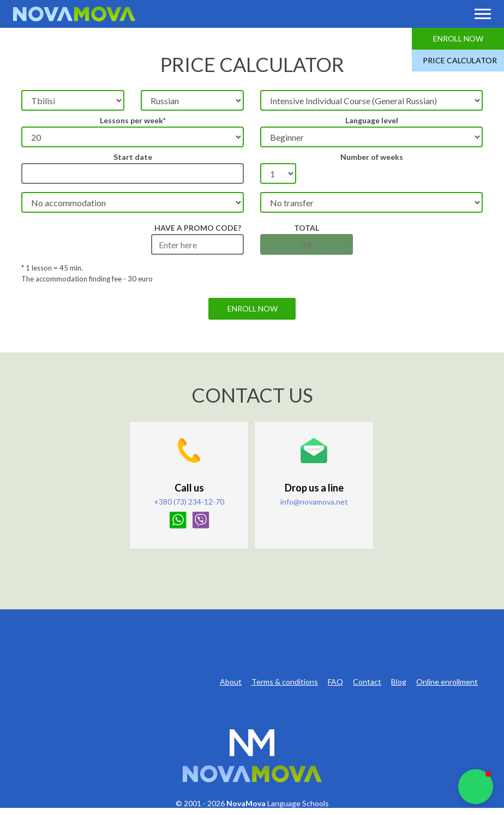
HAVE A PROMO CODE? (198, 228)
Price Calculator (460, 60)
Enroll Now (458, 38)
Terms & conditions (285, 682)
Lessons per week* (133, 120)
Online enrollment (447, 682)
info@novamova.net (314, 502)
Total (307, 228)
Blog (399, 682)
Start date (133, 157)
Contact (367, 682)
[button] (476, 787)
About (231, 682)
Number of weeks (372, 157)
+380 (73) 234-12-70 (189, 502)
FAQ (335, 682)
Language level (372, 120)
